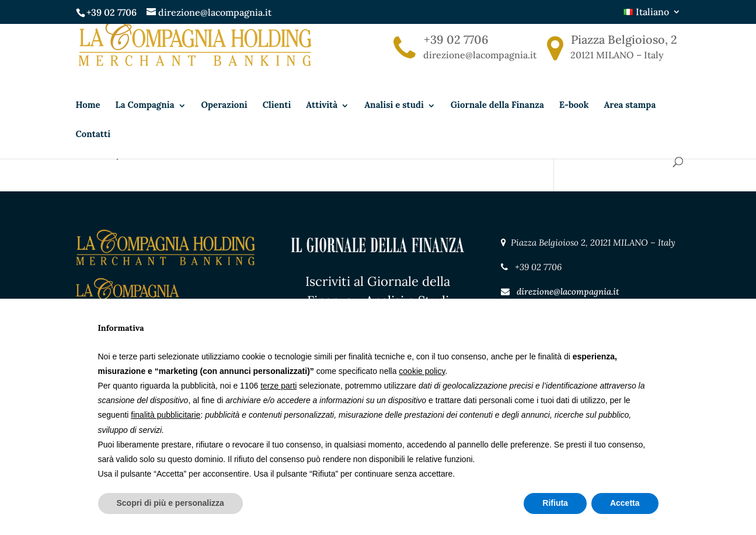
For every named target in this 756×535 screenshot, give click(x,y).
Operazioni (224, 122)
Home (88, 122)
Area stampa (630, 122)
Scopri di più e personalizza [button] (170, 503)
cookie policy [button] (422, 371)
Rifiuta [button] (555, 503)
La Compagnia (145, 122)
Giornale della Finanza (497, 122)
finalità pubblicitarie (166, 415)
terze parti (278, 386)
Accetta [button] (625, 503)
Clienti (277, 122)
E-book (574, 122)
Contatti (93, 151)
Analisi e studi (394, 122)
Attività (322, 122)
